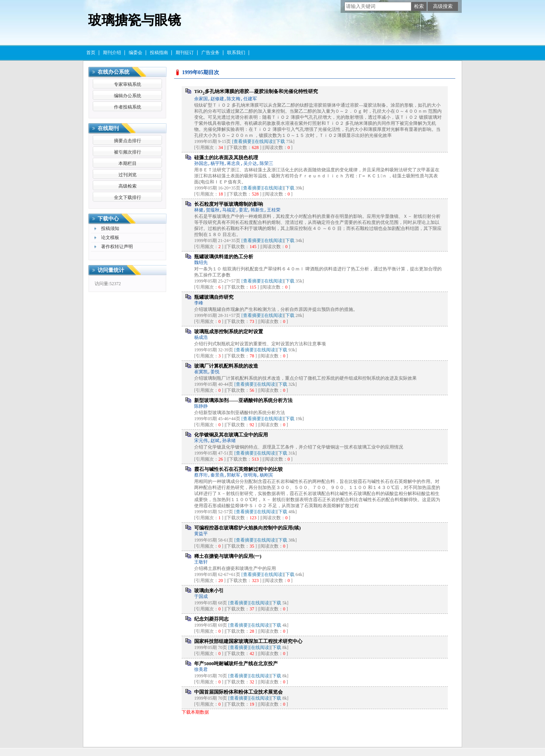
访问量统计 (111, 270)
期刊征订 (185, 53)
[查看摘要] (243, 141)
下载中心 (108, 219)
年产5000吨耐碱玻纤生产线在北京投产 (236, 664)
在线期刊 (108, 128)
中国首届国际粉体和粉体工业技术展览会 (238, 692)
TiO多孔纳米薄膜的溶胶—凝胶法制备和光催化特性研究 (256, 91)
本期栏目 (128, 163)
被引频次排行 (128, 152)
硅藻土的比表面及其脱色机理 (226, 158)
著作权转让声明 (117, 247)
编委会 (135, 53)
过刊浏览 (128, 175)
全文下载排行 (128, 197)
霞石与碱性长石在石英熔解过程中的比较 (238, 469)
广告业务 (210, 53)
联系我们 (236, 53)
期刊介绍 (112, 53)
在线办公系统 (114, 72)
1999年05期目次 (201, 72)
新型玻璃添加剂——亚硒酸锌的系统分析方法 (243, 400)
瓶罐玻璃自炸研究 (214, 297)
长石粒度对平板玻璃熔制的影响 (229, 204)
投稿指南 (159, 53)
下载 (280, 141)
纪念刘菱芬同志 (211, 619)
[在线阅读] (264, 141)
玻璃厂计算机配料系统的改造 (226, 366)
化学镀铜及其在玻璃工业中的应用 (231, 435)
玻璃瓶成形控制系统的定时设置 (229, 331)
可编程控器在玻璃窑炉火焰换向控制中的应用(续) (248, 528)
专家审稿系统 (128, 84)
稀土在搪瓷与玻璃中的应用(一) (228, 556)
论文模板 (110, 238)
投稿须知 (110, 228)
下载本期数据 (195, 712)
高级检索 (128, 186)
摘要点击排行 (128, 141)
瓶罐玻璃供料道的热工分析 (224, 257)
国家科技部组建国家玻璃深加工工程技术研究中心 (248, 641)
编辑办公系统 (128, 96)
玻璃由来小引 (209, 591)
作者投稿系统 (128, 107)
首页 (91, 53)
